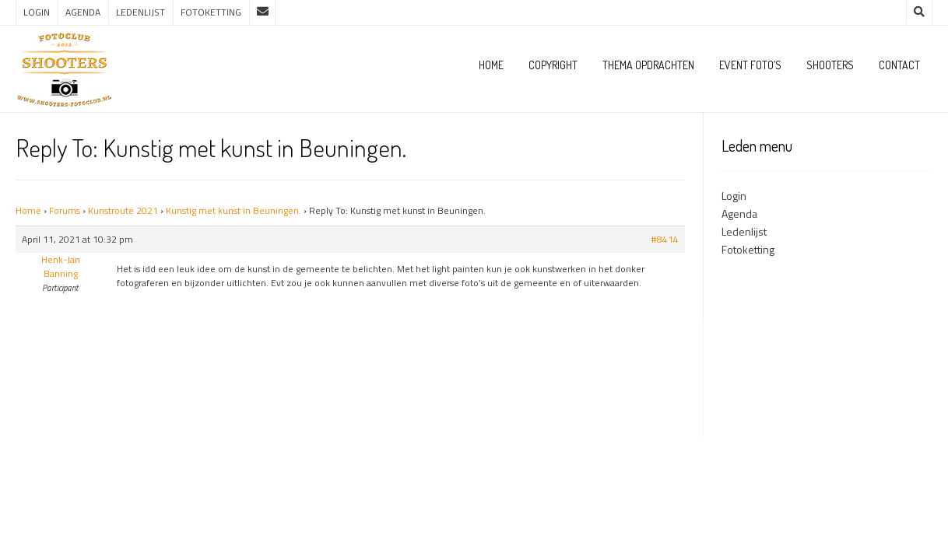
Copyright (553, 65)
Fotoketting (211, 12)
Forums (65, 210)
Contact (899, 65)
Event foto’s (750, 65)
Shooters (830, 65)
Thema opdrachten (648, 65)
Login (37, 12)
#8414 (665, 240)
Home (491, 65)
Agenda (83, 12)
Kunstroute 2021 (123, 210)
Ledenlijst (140, 12)
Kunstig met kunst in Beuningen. (233, 210)
